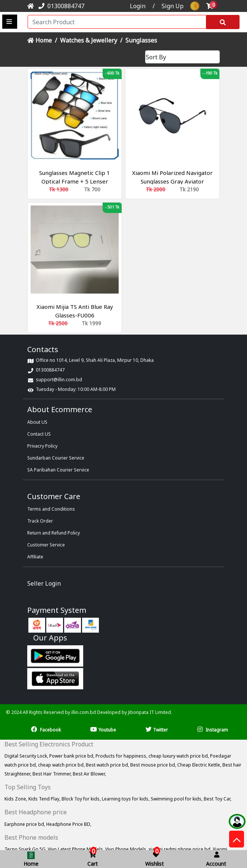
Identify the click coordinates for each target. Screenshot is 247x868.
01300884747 (60, 6)
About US (37, 422)
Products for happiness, (122, 756)
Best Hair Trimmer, (53, 774)
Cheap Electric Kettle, (200, 765)
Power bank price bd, (72, 756)
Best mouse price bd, (154, 765)
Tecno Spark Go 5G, (26, 849)
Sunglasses (141, 40)
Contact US (39, 434)
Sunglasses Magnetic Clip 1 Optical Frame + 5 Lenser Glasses (75, 181)
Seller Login (44, 583)
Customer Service (46, 545)
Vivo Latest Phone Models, (76, 849)
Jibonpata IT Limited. (150, 712)
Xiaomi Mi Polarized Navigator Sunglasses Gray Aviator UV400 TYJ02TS (172, 181)
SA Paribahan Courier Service (58, 470)
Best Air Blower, (89, 774)
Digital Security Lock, (27, 756)
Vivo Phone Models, (127, 849)
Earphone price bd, (25, 824)
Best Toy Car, (218, 799)
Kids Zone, (16, 799)
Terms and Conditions (51, 509)
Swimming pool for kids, (177, 799)
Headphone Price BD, (69, 824)
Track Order (40, 521)
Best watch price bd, (108, 765)
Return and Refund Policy (54, 533)
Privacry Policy (42, 446)
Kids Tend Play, (45, 799)
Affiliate (35, 557)
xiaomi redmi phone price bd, (181, 849)
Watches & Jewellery (89, 40)
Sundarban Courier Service (56, 458)
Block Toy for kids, (82, 799)
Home (40, 40)
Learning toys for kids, (126, 799)
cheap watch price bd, (62, 765)
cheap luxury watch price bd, (179, 756)
